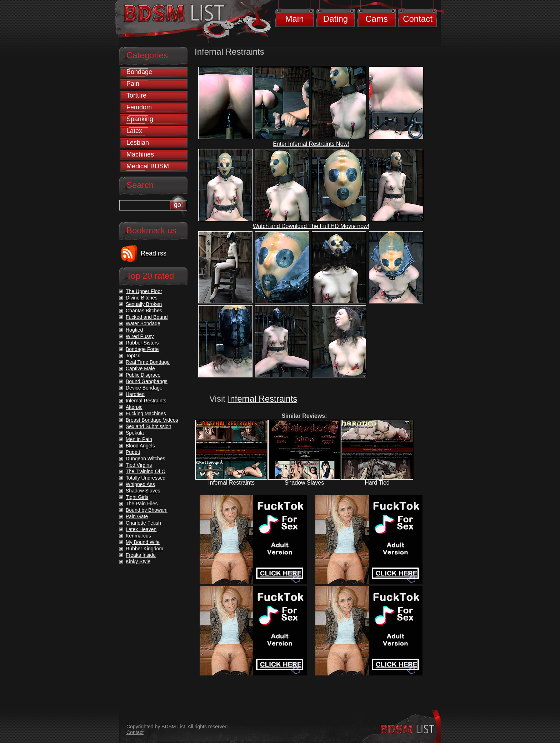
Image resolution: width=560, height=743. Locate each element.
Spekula (135, 433)
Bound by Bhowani (147, 510)
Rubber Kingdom (144, 549)
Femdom (139, 107)
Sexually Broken (144, 304)
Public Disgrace (143, 375)
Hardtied (135, 394)
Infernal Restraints (263, 399)
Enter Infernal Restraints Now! (311, 144)
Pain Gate (137, 516)
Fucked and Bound (147, 317)
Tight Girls (137, 497)
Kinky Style (138, 561)
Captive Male (140, 368)
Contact (418, 19)
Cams (377, 19)
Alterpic (134, 407)
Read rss (154, 253)
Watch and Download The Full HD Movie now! (311, 226)
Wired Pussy (140, 336)
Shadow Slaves (304, 483)
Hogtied (134, 330)
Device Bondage (144, 388)
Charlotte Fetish (143, 523)
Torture (136, 95)
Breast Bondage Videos (152, 420)
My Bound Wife (143, 542)
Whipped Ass (140, 484)
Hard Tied (377, 483)
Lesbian (138, 143)
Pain (133, 84)
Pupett (133, 452)
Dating (336, 19)
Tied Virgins (139, 465)
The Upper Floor (144, 291)
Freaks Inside (141, 555)
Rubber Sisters (142, 343)
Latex (134, 131)
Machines (140, 154)
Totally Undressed (146, 478)
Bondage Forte (142, 349)
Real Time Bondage (148, 362)
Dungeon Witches (146, 459)
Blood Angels (140, 446)
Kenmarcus (138, 536)
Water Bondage (143, 323)
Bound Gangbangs (147, 381)
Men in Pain (139, 439)
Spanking (140, 119)
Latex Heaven (141, 529)
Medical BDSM (148, 166)
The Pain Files (142, 504)
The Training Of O (146, 471)
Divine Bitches (142, 298)
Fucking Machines (146, 413)
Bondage (139, 72)
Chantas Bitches (144, 311)
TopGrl (133, 356)
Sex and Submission (149, 426)
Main (294, 19)
